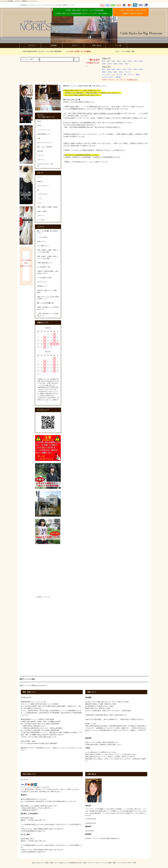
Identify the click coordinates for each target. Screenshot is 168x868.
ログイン (73, 45)
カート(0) (116, 45)
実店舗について (42, 286)
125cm (135, 61)
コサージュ (41, 216)
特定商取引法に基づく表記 (78, 863)
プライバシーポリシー (95, 863)
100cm (118, 61)
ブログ (117, 51)
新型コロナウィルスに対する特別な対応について (48, 298)
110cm (124, 61)
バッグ (39, 198)
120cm (130, 61)
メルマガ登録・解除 (128, 51)
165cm (121, 64)
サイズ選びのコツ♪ (43, 246)
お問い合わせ (95, 45)
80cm (104, 61)
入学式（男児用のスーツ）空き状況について (48, 315)
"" (78, 51)
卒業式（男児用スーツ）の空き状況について (48, 308)
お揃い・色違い (42, 211)
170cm (126, 64)
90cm (108, 61)
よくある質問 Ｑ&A (44, 267)
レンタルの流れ (42, 237)
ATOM (134, 863)
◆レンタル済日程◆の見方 (46, 303)
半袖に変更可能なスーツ (45, 263)
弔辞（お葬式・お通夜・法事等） (48, 207)
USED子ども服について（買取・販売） (48, 291)
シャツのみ (41, 220)
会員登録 (52, 45)
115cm (130, 69)
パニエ (39, 203)
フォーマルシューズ (108, 75)
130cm (141, 61)
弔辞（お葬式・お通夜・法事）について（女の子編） (48, 257)
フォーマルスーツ (43, 186)
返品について (64, 863)
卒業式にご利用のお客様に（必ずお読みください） (48, 272)
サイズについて (42, 282)
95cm (113, 61)
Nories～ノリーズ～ (44, 597)
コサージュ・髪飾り (134, 75)
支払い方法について (38, 863)
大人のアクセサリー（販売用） (112, 77)
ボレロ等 (119, 75)
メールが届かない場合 (44, 278)
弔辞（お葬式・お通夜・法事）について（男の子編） (48, 251)
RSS (129, 863)
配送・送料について (52, 863)
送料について (42, 242)
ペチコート (128, 72)
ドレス (39, 177)
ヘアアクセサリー (43, 194)
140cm (104, 64)
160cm (115, 64)
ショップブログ (122, 863)
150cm (110, 64)
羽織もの (40, 181)
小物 (125, 75)
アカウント (30, 45)
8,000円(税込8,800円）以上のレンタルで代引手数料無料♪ (41, 51)
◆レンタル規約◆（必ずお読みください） (48, 232)
